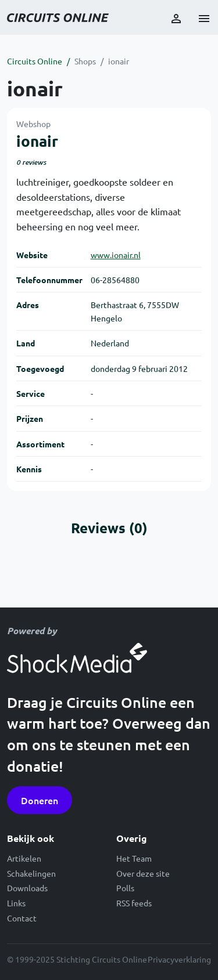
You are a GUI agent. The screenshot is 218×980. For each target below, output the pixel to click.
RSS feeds (134, 903)
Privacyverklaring (179, 959)
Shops (85, 61)
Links (16, 903)
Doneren (40, 800)
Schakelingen (31, 873)
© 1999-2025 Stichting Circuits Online (77, 959)
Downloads (27, 888)
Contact (22, 918)
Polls (125, 888)
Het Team (134, 858)
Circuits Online (35, 61)
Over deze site (143, 873)
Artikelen (24, 858)
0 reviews (31, 162)
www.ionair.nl (116, 255)
